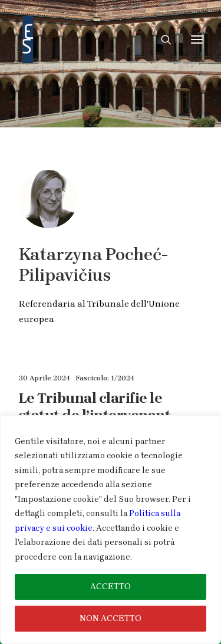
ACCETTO (111, 586)
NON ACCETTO (111, 618)
